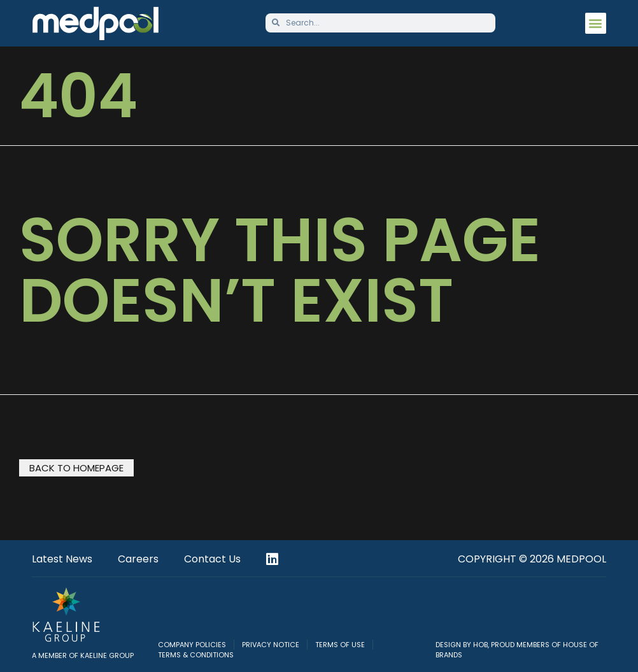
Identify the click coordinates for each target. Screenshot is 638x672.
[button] (596, 23)
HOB (480, 645)
